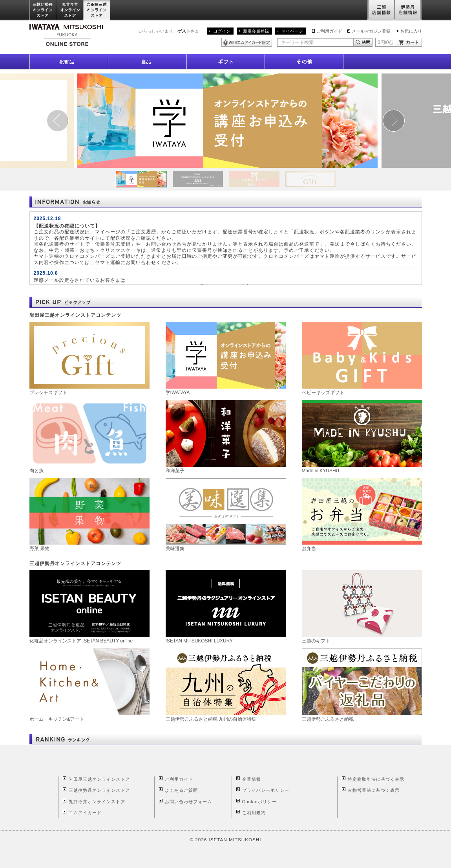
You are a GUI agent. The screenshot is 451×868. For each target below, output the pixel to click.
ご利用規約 (254, 813)
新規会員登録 (256, 31)
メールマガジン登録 (371, 31)
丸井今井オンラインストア (70, 10)
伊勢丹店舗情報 (408, 10)
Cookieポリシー (259, 802)
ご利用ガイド (329, 31)
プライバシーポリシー (266, 790)
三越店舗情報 (381, 10)
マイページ (292, 31)
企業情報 (252, 779)
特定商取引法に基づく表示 (376, 779)
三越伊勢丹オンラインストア (43, 10)
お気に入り (411, 31)
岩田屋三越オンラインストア (97, 10)
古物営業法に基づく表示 (374, 790)
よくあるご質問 (181, 790)
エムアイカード (85, 813)
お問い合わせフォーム (188, 802)
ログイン (222, 31)
